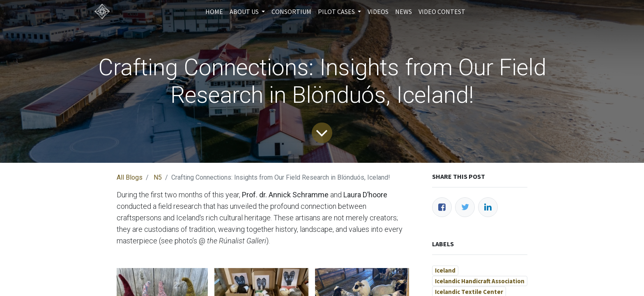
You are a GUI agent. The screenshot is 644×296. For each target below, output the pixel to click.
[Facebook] (442, 207)
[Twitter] (465, 207)
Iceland (445, 270)
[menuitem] (214, 12)
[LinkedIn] (488, 207)
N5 (158, 177)
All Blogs (130, 177)
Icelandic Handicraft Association (480, 281)
